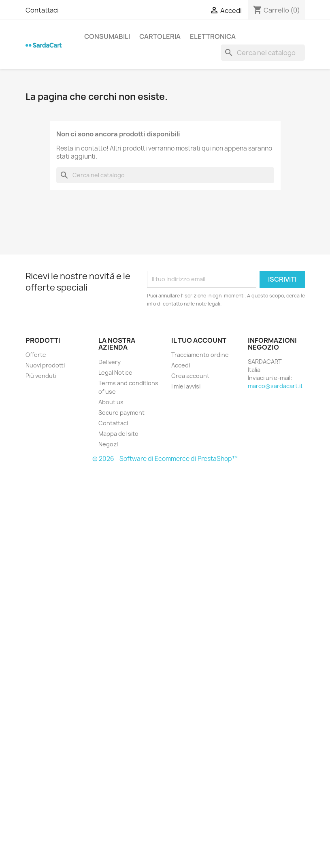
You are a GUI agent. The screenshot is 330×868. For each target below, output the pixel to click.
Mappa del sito (118, 434)
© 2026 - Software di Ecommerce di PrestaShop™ (165, 459)
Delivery (110, 362)
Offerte (36, 355)
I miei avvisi (186, 386)
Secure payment (121, 413)
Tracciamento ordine (200, 355)
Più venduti (41, 376)
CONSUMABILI (107, 36)
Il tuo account (199, 340)
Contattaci (42, 10)
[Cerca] (263, 53)
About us (111, 402)
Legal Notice (115, 372)
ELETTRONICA (213, 36)
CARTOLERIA (160, 36)
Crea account (190, 376)
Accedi (181, 365)
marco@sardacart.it (275, 386)
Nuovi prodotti (45, 365)
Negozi (108, 444)
